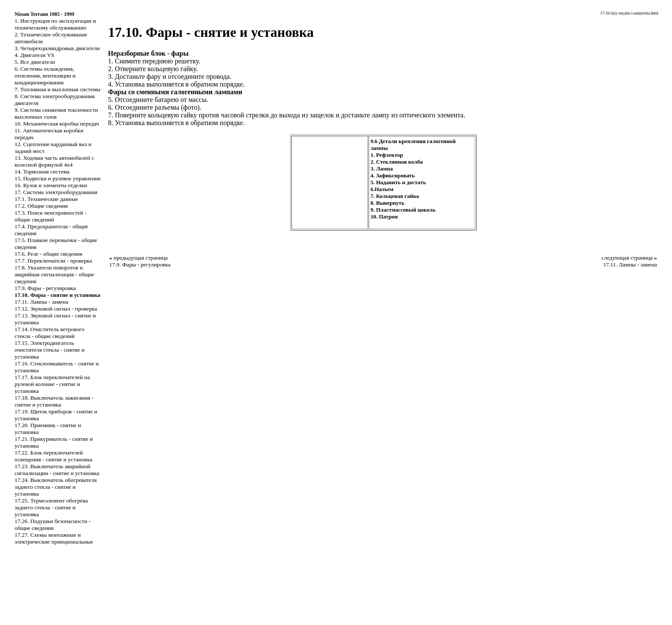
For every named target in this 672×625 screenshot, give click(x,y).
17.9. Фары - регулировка (45, 288)
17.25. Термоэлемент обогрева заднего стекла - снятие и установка (51, 507)
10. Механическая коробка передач (57, 124)
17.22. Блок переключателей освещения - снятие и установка (53, 456)
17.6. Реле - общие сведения (48, 254)
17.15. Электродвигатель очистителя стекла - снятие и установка (49, 350)
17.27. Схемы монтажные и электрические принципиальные (54, 538)
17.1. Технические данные (46, 199)
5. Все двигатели (35, 62)
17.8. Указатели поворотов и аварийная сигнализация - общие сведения (54, 274)
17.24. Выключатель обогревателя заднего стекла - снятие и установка (56, 487)
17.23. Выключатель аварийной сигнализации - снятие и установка (57, 470)
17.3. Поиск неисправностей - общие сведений (51, 216)
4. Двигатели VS (34, 55)
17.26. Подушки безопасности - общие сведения (52, 525)
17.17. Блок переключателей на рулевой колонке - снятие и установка (52, 384)
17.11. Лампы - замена (41, 302)
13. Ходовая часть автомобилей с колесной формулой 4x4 (54, 161)
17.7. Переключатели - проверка (53, 261)
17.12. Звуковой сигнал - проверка (56, 309)
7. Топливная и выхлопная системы (57, 89)
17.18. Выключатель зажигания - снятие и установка (54, 401)
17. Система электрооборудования (56, 192)
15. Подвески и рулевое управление (58, 178)
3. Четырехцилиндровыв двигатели (57, 48)
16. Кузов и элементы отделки (51, 185)
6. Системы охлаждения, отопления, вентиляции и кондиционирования (45, 76)
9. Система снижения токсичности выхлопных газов (56, 113)
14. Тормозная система (42, 172)
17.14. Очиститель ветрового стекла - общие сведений (49, 333)
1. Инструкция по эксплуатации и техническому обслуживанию (55, 24)
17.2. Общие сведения (41, 206)
